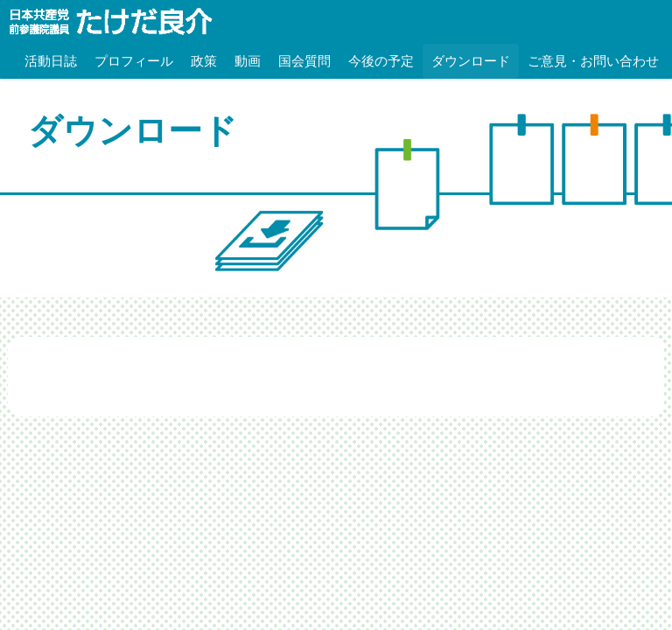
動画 (248, 61)
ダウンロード (471, 61)
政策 (204, 61)
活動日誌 (51, 61)
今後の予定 (381, 61)
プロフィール (134, 61)
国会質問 (304, 61)
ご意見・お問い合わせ (593, 61)
